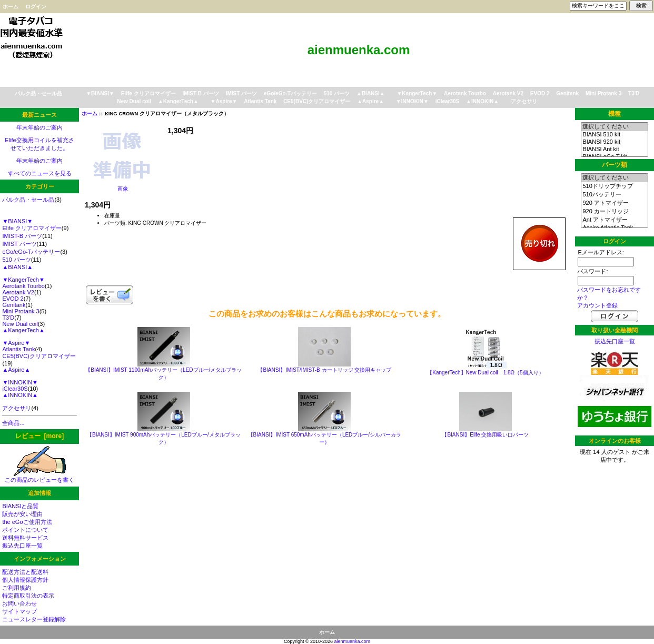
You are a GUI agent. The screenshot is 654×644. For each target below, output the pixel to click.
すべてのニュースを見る (40, 173)
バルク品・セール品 (38, 93)
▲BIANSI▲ (371, 93)
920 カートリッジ (614, 212)
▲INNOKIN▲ (482, 101)
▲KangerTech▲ (178, 101)
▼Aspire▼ (224, 101)
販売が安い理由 (22, 514)
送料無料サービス (25, 538)
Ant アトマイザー (614, 220)
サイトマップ (19, 611)
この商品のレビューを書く (39, 477)
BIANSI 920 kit (614, 142)
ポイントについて (25, 530)
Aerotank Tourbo (465, 93)
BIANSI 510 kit (614, 135)
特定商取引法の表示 (28, 596)
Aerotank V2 (508, 93)
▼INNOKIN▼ (412, 101)
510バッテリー (614, 195)
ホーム (11, 7)
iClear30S (448, 101)
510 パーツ (337, 93)
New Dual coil (134, 101)
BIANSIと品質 (20, 506)
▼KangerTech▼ (417, 93)
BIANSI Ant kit (614, 150)
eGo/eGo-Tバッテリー (290, 93)
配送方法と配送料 (25, 572)
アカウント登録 (597, 305)
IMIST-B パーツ (200, 93)
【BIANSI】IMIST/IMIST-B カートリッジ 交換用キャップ (324, 370)
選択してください (614, 127)
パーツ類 (615, 165)
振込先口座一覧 (22, 546)
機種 (615, 114)
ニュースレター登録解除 (34, 619)
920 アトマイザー (614, 203)
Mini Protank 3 (603, 93)
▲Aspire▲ (370, 101)
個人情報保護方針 (25, 580)
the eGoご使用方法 (27, 522)
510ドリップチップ (614, 186)
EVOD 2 (540, 93)
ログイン (36, 7)
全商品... (13, 423)
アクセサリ (524, 101)
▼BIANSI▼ (100, 93)
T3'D (634, 93)
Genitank (567, 93)
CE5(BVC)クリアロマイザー (317, 101)
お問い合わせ (19, 603)
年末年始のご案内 (39, 127)
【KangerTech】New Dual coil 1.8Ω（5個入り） (485, 373)
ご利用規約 (17, 588)
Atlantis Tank (260, 101)
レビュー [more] (39, 436)
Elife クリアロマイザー (148, 93)
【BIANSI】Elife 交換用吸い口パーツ (485, 435)
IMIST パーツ (241, 93)
